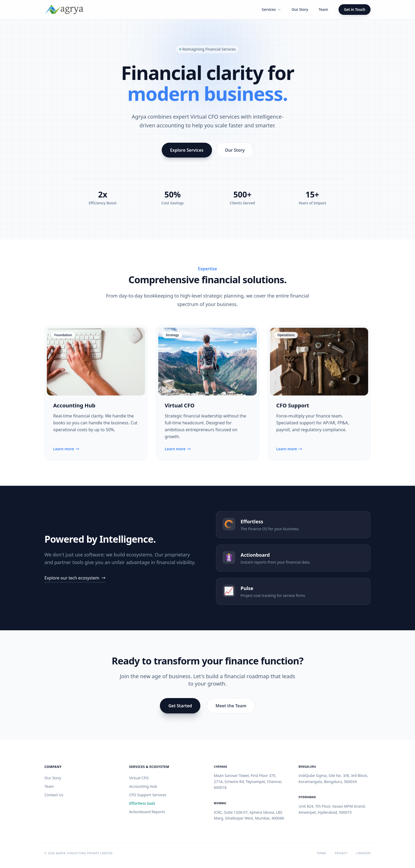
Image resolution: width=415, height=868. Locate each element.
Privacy (341, 853)
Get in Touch (355, 9)
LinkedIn (363, 853)
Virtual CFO (179, 405)
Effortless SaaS (142, 803)
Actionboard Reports (147, 812)
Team (323, 9)
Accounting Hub (74, 405)
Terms (321, 853)
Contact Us (54, 795)
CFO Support (293, 405)
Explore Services (187, 150)
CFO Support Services (148, 795)
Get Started (180, 706)
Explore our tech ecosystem (75, 578)
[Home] (64, 10)
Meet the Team (231, 706)
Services (271, 9)
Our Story (300, 9)
